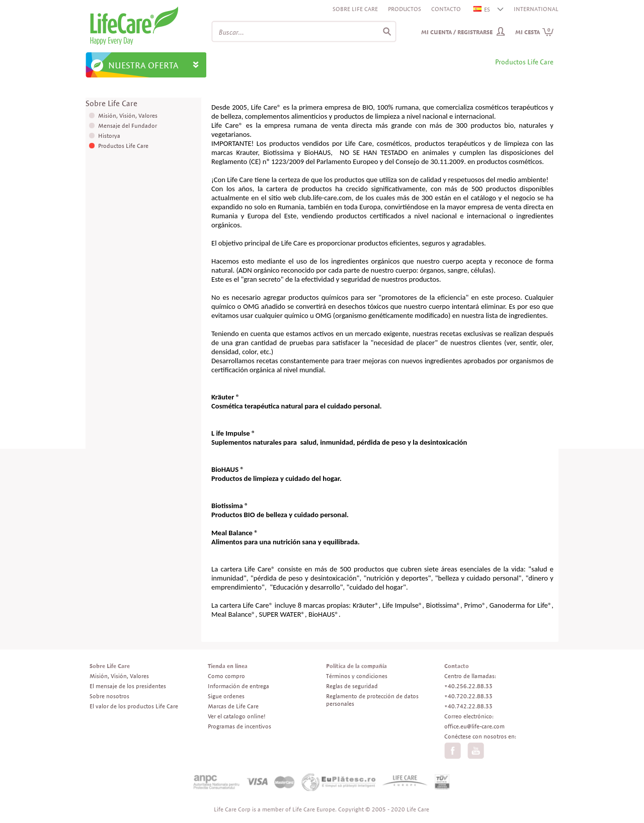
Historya (109, 136)
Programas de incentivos (239, 726)
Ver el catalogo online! (237, 716)
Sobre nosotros (109, 696)
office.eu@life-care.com (474, 726)
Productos (405, 9)
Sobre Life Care (355, 9)
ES (482, 9)
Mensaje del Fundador (128, 126)
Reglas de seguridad (352, 686)
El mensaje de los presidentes (128, 686)
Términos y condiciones (357, 676)
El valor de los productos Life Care (134, 706)
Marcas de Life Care (233, 706)
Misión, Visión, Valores (128, 115)
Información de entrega (238, 686)
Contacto (446, 9)
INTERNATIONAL (536, 9)
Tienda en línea (228, 666)
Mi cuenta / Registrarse (457, 32)
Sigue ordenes (226, 696)
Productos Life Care (123, 146)
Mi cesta (535, 32)
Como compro (226, 676)
